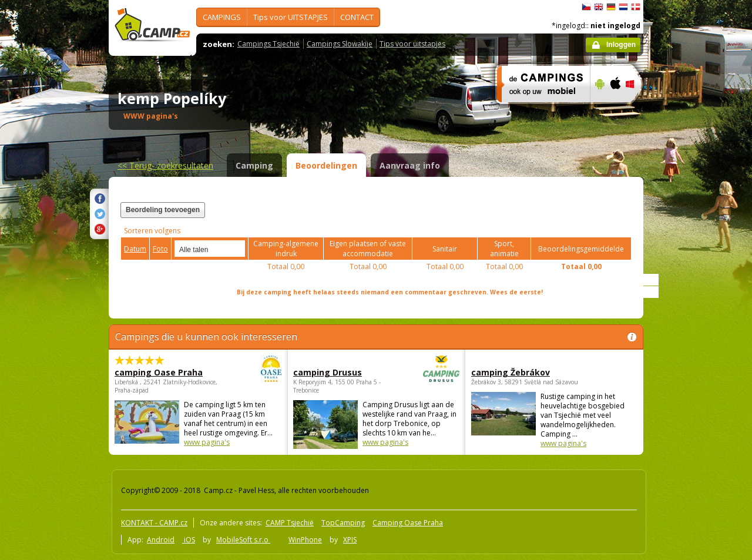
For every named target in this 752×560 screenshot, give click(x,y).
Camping (254, 165)
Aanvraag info (410, 165)
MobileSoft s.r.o (243, 540)
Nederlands (623, 7)
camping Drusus (344, 372)
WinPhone (305, 540)
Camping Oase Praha (408, 523)
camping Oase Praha (166, 372)
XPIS (350, 540)
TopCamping (343, 523)
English (599, 7)
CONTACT (357, 17)
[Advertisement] (693, 353)
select (237, 249)
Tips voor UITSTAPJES (291, 17)
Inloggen (621, 45)
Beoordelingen (326, 165)
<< (165, 165)
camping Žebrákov (511, 372)
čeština (586, 7)
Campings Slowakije (340, 44)
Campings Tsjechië (268, 44)
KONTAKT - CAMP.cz (154, 523)
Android (161, 540)
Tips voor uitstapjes (412, 44)
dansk (636, 7)
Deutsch (611, 7)
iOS (189, 540)
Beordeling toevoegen (163, 210)
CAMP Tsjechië (290, 523)
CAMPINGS (222, 17)
